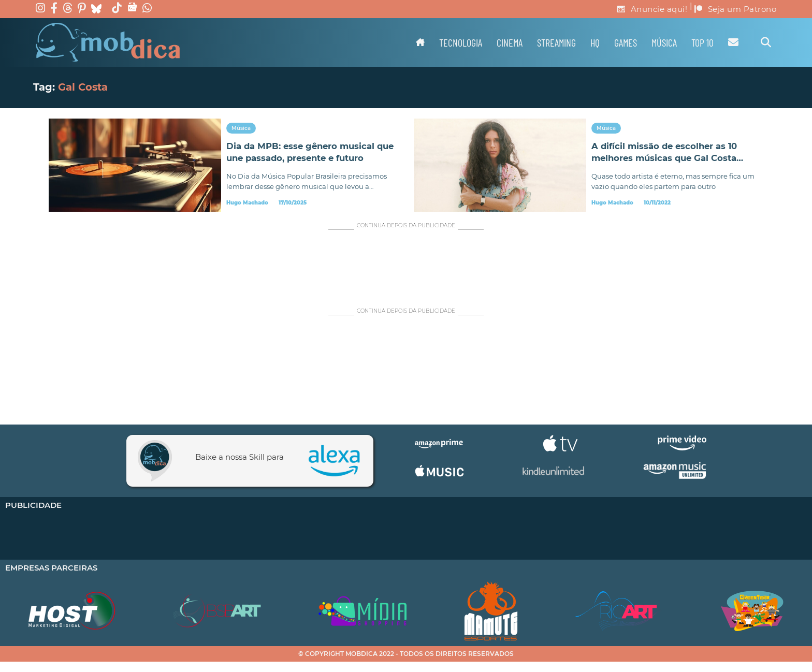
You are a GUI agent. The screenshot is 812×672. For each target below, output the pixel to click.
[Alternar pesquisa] (766, 42)
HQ (595, 42)
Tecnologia (461, 42)
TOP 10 (702, 42)
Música (664, 42)
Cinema (510, 42)
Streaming (556, 42)
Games (626, 42)
